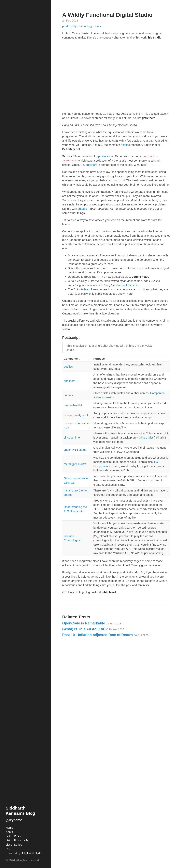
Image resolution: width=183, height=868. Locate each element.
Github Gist (146, 438)
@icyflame (14, 820)
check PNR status (75, 450)
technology (86, 26)
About (9, 832)
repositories (103, 156)
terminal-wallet (73, 405)
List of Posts (13, 836)
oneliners (91, 165)
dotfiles (125, 145)
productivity (70, 26)
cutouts (82, 209)
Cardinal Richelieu (128, 285)
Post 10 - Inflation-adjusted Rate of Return (105, 635)
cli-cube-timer (72, 438)
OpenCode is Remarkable (92, 623)
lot (90, 156)
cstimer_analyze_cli (76, 415)
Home (9, 828)
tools (98, 26)
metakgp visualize (75, 464)
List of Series (14, 845)
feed (87, 289)
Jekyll (25, 853)
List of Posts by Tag (18, 840)
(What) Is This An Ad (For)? (93, 629)
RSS (9, 849)
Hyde (38, 853)
